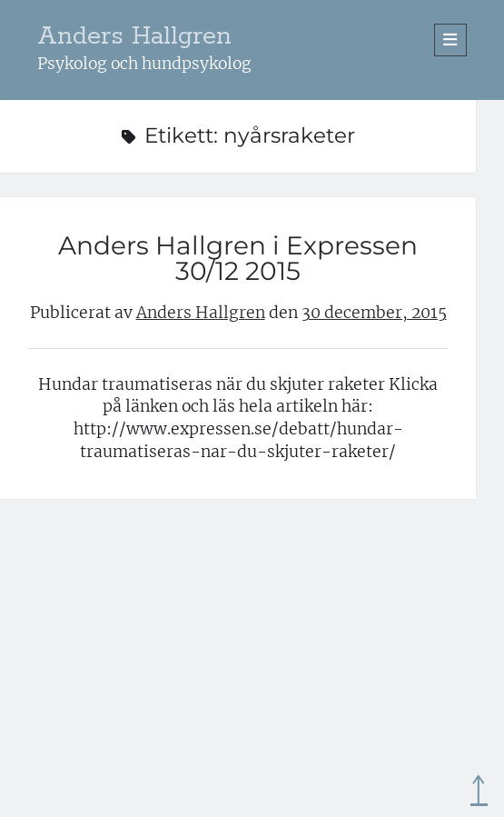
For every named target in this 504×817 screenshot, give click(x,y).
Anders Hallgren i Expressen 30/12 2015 (238, 258)
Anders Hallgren (134, 37)
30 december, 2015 (374, 313)
